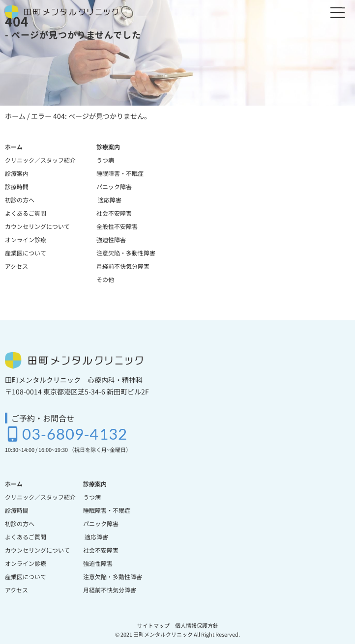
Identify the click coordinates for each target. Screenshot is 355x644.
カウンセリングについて (37, 226)
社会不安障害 (114, 213)
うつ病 (105, 160)
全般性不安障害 (117, 226)
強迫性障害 (111, 239)
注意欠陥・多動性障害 (126, 253)
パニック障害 (114, 186)
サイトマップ (153, 625)
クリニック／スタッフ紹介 (40, 160)
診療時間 (17, 186)
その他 (105, 279)
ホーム (15, 116)
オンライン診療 (26, 239)
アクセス (16, 266)
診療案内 (17, 173)
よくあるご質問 (26, 213)
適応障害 (109, 200)
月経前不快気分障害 (123, 266)
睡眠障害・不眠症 (120, 173)
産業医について (26, 253)
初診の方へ (20, 200)
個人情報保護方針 (197, 625)
